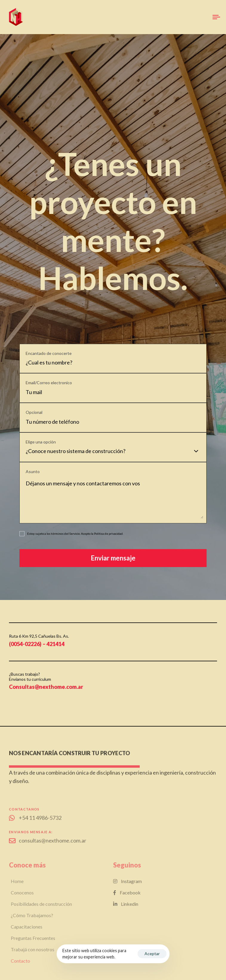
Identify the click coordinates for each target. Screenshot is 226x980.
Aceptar (152, 954)
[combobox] (114, 451)
